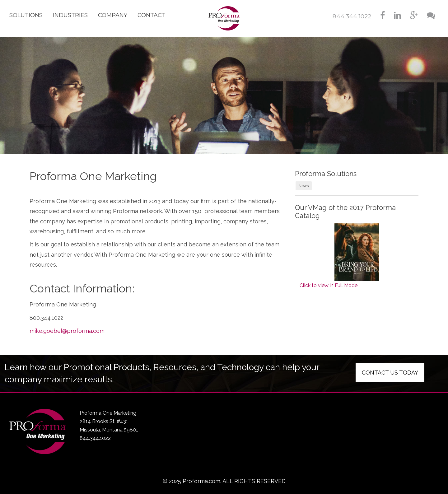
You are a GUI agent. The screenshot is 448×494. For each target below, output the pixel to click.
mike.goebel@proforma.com (67, 331)
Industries (70, 15)
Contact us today (390, 373)
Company (113, 15)
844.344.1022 (352, 16)
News (304, 186)
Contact (152, 15)
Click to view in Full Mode (329, 285)
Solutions (26, 15)
